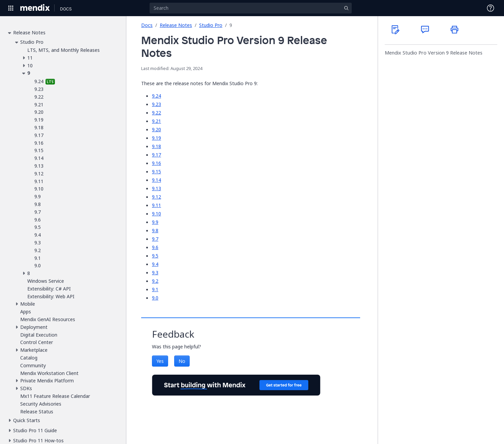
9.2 (155, 281)
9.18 (156, 146)
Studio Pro (211, 25)
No (182, 361)
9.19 (156, 138)
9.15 (156, 172)
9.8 (155, 230)
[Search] (251, 8)
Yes (160, 361)
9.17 (156, 155)
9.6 (155, 247)
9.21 (156, 121)
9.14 (156, 180)
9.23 (156, 104)
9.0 (155, 298)
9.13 (156, 188)
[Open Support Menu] (491, 8)
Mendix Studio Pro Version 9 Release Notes (434, 53)
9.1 (155, 289)
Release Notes (176, 25)
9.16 (156, 163)
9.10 (156, 214)
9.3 (155, 272)
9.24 (156, 96)
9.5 (155, 256)
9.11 (156, 205)
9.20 (156, 129)
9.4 (155, 264)
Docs (147, 25)
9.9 (155, 222)
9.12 (156, 197)
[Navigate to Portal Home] (35, 8)
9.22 (156, 113)
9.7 (155, 239)
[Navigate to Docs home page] (66, 8)
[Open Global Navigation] (11, 8)
